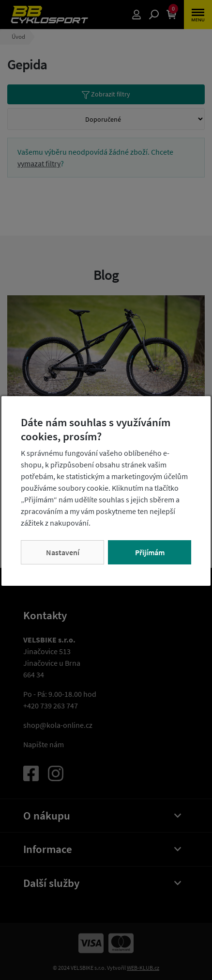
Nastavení (63, 552)
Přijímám (150, 552)
